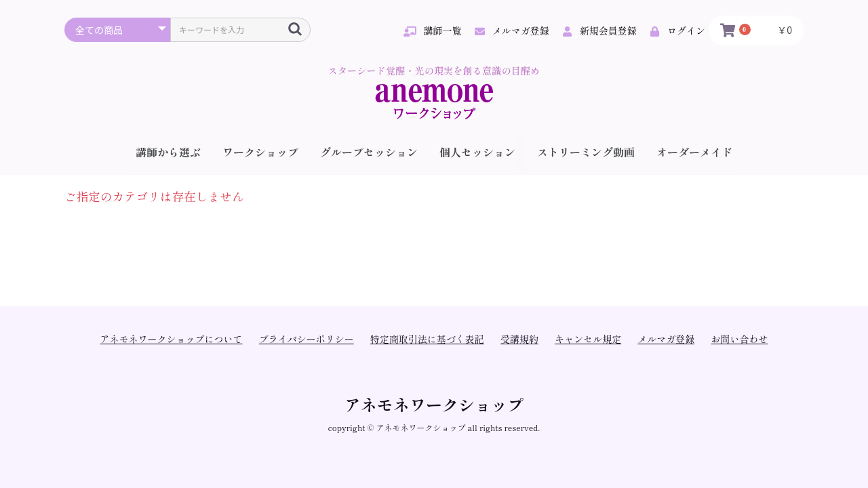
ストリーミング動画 (586, 152)
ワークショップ (260, 152)
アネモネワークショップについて (172, 339)
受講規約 (519, 339)
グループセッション (369, 152)
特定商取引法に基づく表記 (427, 339)
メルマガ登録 (666, 339)
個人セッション (477, 152)
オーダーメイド (694, 152)
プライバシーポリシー (307, 339)
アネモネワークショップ (434, 404)
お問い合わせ (739, 339)
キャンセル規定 (588, 339)
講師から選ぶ (168, 152)
